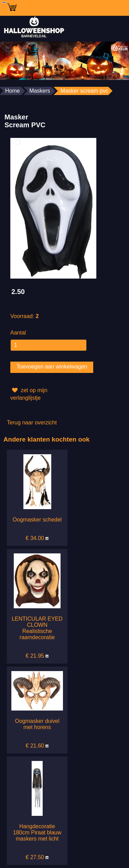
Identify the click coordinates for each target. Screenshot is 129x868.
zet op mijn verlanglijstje (29, 393)
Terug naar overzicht (32, 423)
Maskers (40, 91)
